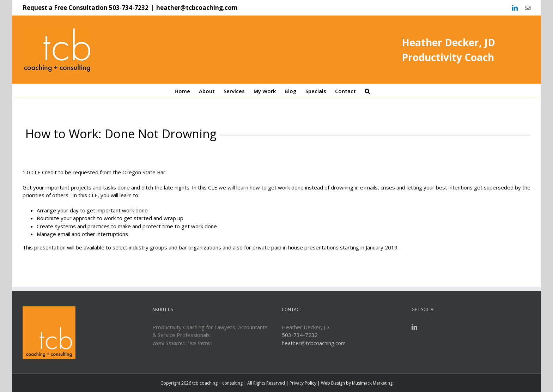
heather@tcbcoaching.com (197, 8)
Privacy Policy (303, 383)
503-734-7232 (129, 8)
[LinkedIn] (414, 327)
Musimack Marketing (372, 383)
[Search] (367, 91)
